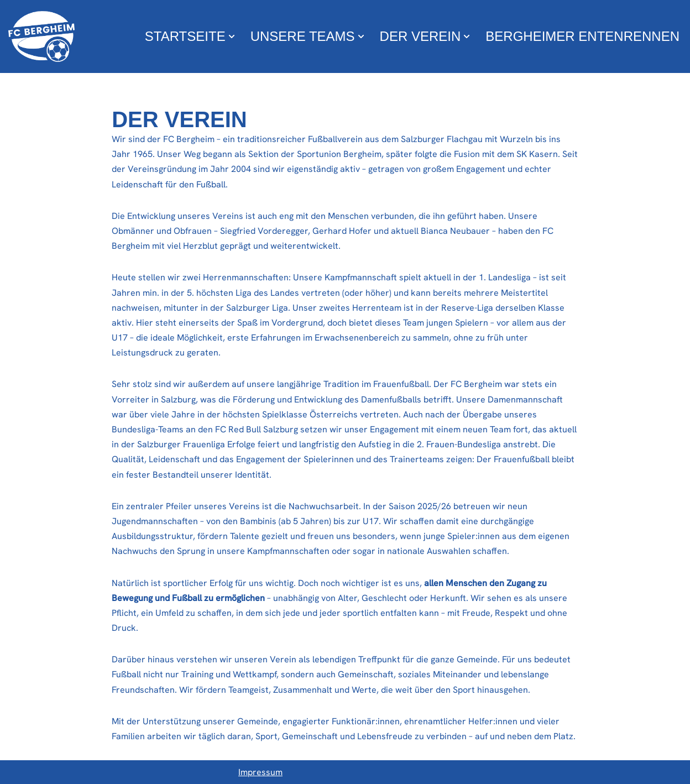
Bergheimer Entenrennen (582, 36)
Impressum (260, 772)
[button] (232, 36)
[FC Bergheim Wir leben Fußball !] (41, 36)
